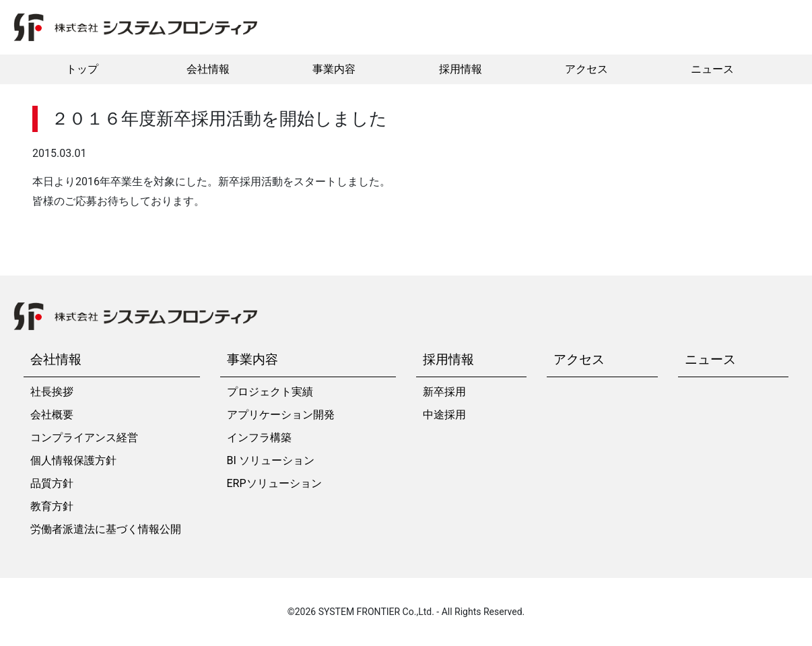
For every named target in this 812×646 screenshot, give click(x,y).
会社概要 (52, 415)
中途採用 (444, 415)
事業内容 (334, 69)
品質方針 (52, 483)
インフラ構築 (259, 438)
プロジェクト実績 (270, 392)
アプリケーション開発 (281, 415)
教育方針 (52, 506)
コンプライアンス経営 (84, 438)
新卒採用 (444, 392)
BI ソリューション (271, 460)
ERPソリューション (274, 483)
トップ (82, 69)
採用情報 (461, 69)
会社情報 (208, 69)
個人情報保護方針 (73, 460)
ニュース (712, 69)
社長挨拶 (52, 392)
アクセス (586, 69)
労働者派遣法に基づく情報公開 (106, 529)
